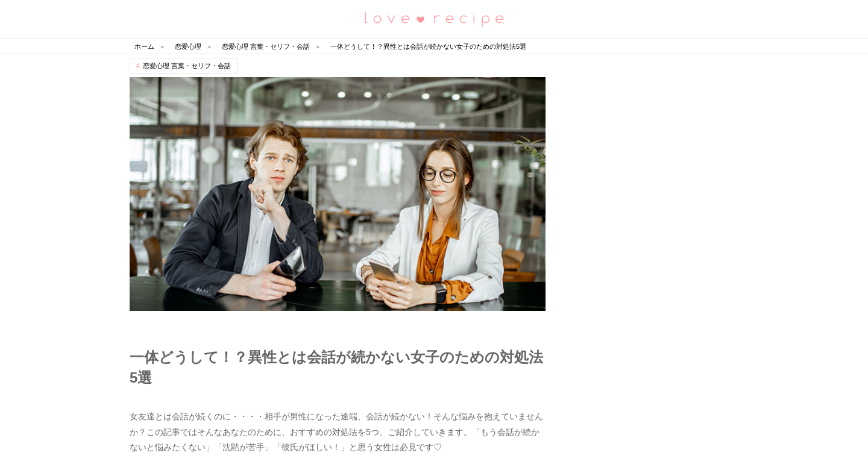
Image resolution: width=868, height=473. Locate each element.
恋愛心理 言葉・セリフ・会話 (187, 66)
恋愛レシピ (434, 18)
